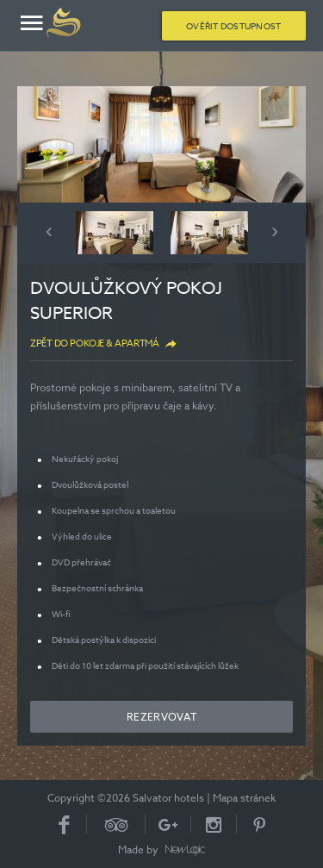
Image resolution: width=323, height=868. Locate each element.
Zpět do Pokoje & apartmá (94, 343)
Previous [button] (49, 232)
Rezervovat (161, 717)
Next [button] (275, 232)
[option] (161, 144)
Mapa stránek (244, 798)
